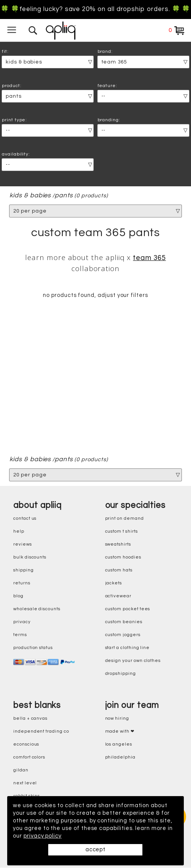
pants (64, 196)
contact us (25, 519)
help (19, 532)
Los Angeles (119, 745)
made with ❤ (120, 732)
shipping (24, 570)
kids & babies (30, 196)
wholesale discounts (37, 609)
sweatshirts (118, 545)
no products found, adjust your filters (95, 296)
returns (22, 583)
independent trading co (41, 732)
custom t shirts (122, 532)
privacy (22, 622)
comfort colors (29, 758)
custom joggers (123, 635)
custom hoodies (123, 558)
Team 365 (149, 258)
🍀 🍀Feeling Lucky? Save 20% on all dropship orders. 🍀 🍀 (96, 9)
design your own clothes (133, 661)
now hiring (117, 719)
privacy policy (43, 836)
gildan (21, 770)
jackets (114, 583)
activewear (118, 596)
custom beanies (124, 622)
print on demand (125, 519)
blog (18, 596)
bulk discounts (30, 558)
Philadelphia (120, 758)
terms (20, 635)
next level (25, 783)
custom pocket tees (128, 609)
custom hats (119, 570)
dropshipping (121, 674)
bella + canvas (30, 719)
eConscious (26, 745)
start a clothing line (128, 648)
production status (33, 648)
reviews (23, 545)
